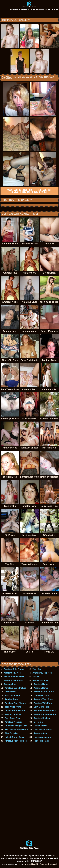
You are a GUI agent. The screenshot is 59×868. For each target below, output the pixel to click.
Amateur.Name (41, 684)
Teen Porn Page (41, 741)
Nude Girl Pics (41, 726)
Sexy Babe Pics (12, 718)
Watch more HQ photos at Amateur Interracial (29, 191)
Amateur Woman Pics (14, 677)
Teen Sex (37, 669)
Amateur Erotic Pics (42, 673)
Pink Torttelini (11, 733)
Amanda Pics (10, 684)
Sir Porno (38, 722)
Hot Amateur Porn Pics (45, 711)
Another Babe (11, 699)
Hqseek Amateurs (42, 737)
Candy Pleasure (41, 696)
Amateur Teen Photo (43, 699)
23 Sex (36, 677)
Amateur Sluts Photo (44, 692)
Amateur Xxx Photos (14, 680)
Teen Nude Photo (13, 707)
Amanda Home (41, 688)
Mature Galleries (40, 680)
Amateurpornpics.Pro (15, 711)
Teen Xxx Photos (13, 714)
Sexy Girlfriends (41, 707)
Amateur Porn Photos (15, 703)
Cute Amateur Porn (43, 730)
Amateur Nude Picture (15, 688)
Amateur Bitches (42, 718)
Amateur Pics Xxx (13, 722)
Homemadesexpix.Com (16, 726)
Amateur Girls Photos (14, 669)
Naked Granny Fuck (14, 737)
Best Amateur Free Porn (16, 730)
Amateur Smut (41, 733)
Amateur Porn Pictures (16, 741)
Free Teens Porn (13, 696)
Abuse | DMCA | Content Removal (41, 864)
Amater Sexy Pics (12, 673)
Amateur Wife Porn (43, 703)
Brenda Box (11, 692)
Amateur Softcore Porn (45, 714)
